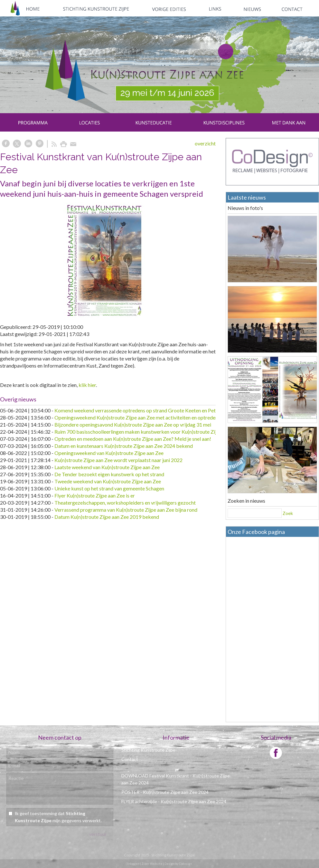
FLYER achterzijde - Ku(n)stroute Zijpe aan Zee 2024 (174, 801)
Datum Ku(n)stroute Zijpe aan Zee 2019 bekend (107, 517)
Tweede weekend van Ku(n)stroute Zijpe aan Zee (108, 481)
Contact (130, 759)
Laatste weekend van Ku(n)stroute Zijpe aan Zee (107, 467)
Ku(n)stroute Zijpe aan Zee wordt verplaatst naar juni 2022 (118, 460)
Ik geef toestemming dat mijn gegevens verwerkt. (58, 817)
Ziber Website (152, 864)
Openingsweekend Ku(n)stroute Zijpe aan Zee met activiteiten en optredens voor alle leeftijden (158, 417)
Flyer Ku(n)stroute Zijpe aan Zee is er (95, 495)
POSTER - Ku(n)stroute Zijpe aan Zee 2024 (165, 792)
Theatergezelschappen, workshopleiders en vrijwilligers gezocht (125, 503)
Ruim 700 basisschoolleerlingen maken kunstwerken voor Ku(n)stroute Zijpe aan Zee (147, 432)
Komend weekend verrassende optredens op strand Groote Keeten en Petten (139, 410)
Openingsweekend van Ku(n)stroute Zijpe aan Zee (109, 453)
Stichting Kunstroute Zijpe (148, 750)
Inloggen (133, 864)
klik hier (87, 385)
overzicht (205, 143)
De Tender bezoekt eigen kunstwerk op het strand (109, 474)
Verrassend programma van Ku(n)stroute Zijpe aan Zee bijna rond (126, 510)
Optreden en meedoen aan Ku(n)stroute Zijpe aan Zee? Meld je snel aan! (133, 439)
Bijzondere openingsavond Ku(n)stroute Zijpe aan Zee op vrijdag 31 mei (133, 424)
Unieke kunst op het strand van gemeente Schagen (109, 488)
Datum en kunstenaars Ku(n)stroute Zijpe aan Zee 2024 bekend (124, 446)
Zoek (288, 513)
